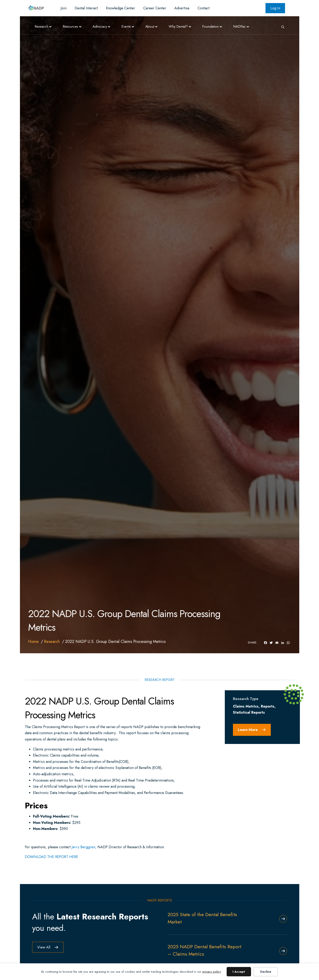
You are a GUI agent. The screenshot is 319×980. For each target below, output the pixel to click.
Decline (266, 972)
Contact (204, 8)
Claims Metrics (246, 706)
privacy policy (212, 972)
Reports (268, 706)
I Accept (239, 972)
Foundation (210, 26)
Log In (275, 8)
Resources (70, 26)
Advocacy (100, 26)
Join (64, 8)
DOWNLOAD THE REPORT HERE (51, 857)
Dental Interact (86, 8)
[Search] (281, 27)
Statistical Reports (249, 712)
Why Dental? (178, 26)
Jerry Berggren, (84, 847)
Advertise (182, 8)
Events (126, 26)
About (150, 26)
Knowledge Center (121, 8)
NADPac (239, 26)
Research (41, 26)
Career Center (155, 8)
